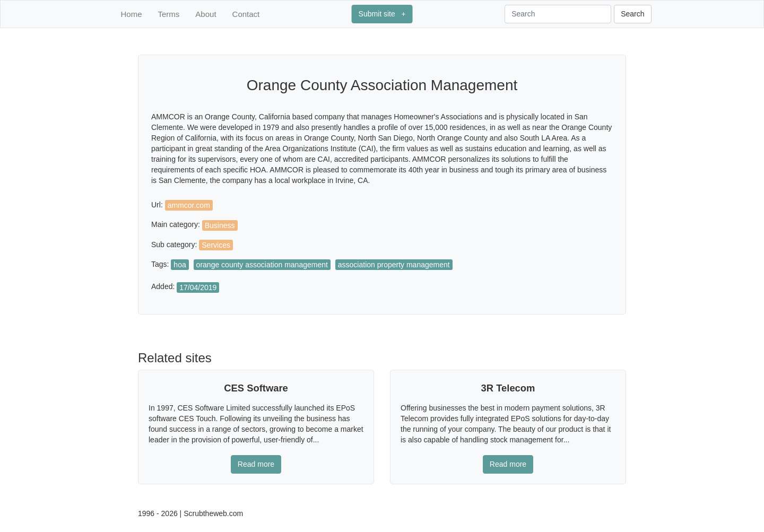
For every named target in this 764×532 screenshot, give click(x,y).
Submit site (382, 14)
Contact (246, 14)
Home (132, 14)
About (206, 14)
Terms (169, 14)
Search (632, 14)
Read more (256, 464)
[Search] (558, 14)
